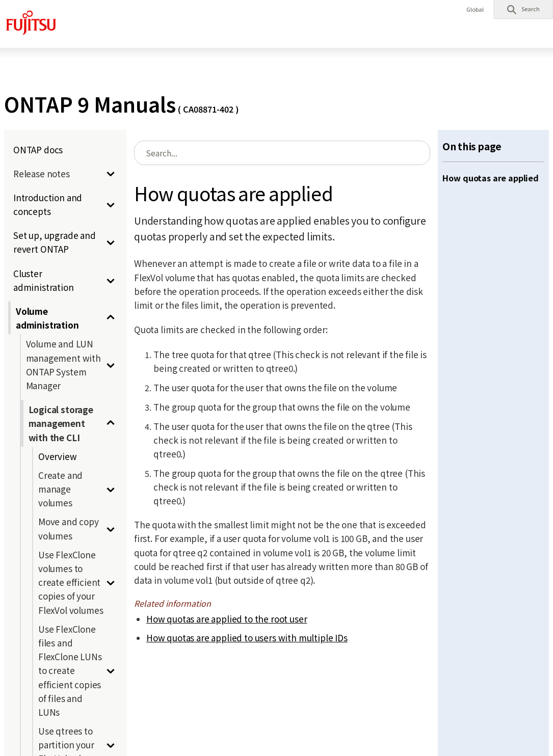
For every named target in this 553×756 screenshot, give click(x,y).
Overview (58, 456)
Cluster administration (44, 280)
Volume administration (47, 318)
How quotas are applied (490, 178)
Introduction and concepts (48, 204)
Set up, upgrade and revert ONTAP (55, 242)
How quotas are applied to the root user (227, 619)
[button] (523, 9)
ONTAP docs (38, 150)
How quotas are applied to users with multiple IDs (247, 638)
